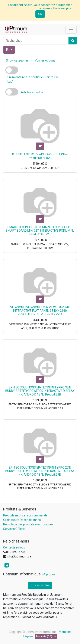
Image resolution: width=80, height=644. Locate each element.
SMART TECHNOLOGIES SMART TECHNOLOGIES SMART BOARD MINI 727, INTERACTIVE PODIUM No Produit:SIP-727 (40, 231)
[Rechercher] (73, 41)
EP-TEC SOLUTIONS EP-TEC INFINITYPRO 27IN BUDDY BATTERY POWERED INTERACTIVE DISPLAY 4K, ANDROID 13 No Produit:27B (40, 471)
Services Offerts (14, 529)
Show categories (17, 60)
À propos (49, 574)
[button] (9, 50)
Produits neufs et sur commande (25, 515)
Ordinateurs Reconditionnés (22, 520)
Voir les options (45, 60)
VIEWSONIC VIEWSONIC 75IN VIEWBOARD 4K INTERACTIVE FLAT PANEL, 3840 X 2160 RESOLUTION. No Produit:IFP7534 (40, 311)
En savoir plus (40, 585)
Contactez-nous (14, 547)
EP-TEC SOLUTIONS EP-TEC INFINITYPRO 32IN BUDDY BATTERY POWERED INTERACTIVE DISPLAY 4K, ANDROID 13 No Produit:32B (40, 391)
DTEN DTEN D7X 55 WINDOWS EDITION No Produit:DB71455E (40, 156)
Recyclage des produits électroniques (28, 524)
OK (40, 14)
